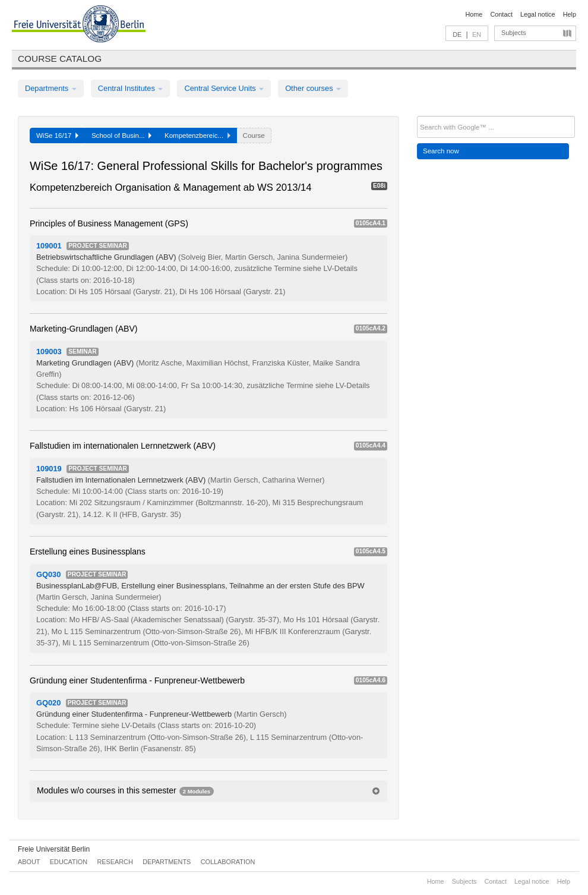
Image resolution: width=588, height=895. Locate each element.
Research (115, 862)
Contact (501, 14)
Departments (51, 88)
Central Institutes (131, 88)
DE (457, 34)
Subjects (514, 33)
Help (570, 14)
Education (69, 862)
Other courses (313, 88)
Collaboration (228, 862)
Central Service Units (224, 88)
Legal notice (538, 14)
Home (474, 14)
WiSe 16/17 (57, 135)
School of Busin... (121, 135)
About (29, 862)
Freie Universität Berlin (54, 849)
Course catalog (60, 59)
